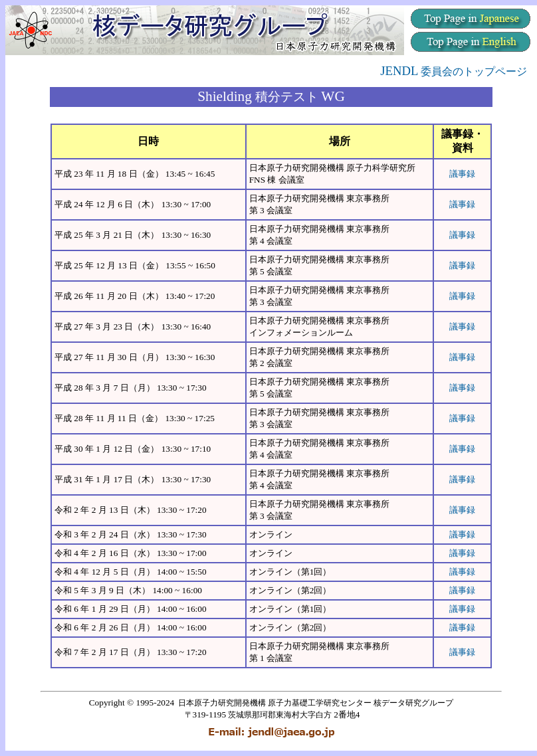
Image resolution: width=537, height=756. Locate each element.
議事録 (462, 174)
